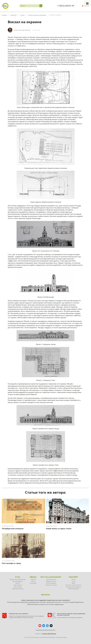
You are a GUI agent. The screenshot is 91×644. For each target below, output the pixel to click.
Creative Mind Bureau (49, 634)
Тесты (73, 581)
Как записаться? (51, 579)
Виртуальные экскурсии (73, 587)
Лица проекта (18, 585)
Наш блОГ (73, 577)
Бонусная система (51, 585)
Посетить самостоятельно (73, 585)
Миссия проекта (18, 581)
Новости (18, 583)
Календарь (33, 583)
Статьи (73, 579)
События (33, 579)
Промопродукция (73, 589)
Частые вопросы (51, 583)
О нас (18, 577)
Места (33, 581)
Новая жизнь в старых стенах (59, 529)
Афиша (33, 577)
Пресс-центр (18, 587)
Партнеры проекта (18, 589)
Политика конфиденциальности (46, 630)
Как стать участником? (51, 577)
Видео (73, 583)
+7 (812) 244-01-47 (66, 6)
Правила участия (51, 581)
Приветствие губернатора (18, 579)
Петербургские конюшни (13, 529)
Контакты (45, 595)
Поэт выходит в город (11, 563)
